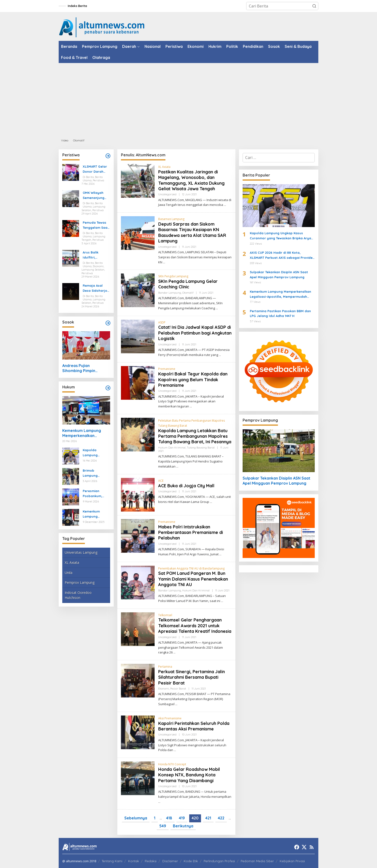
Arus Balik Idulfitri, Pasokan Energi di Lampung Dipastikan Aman (96, 255)
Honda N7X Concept (172, 764)
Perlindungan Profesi (219, 861)
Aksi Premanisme (170, 718)
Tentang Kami (112, 861)
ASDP (162, 322)
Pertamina (165, 667)
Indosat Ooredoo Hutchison (78, 595)
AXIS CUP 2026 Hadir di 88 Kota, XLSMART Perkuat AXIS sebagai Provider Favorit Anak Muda (282, 255)
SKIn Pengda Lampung (173, 276)
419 (182, 818)
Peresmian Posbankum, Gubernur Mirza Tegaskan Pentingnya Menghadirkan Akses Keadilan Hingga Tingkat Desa (95, 494)
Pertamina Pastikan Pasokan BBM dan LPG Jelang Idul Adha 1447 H (280, 314)
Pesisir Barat (178, 689)
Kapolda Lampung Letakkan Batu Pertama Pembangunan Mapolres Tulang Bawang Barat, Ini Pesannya (195, 436)
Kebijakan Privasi (292, 861)
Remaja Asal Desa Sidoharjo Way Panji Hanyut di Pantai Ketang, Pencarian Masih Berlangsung (96, 288)
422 (221, 818)
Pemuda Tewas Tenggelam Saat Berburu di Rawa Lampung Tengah (96, 225)
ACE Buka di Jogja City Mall (186, 486)
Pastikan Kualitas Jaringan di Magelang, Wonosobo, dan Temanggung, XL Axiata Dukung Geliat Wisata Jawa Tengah (191, 180)
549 (163, 826)
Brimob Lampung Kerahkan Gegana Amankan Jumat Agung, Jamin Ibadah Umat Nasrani (96, 473)
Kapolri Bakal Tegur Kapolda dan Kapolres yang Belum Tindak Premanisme (193, 380)
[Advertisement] (188, 99)
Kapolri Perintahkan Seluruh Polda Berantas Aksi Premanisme (194, 726)
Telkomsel (165, 615)
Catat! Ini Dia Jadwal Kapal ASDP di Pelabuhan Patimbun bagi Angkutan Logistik (195, 333)
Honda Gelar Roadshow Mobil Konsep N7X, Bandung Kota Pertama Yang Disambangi (189, 775)
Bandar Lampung (170, 293)
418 (169, 818)
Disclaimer (170, 861)
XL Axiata (72, 562)
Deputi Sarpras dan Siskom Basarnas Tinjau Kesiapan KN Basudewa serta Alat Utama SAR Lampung (192, 232)
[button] (314, 6)
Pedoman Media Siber (257, 861)
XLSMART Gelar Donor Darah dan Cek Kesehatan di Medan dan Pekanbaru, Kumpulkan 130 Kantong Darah (95, 169)
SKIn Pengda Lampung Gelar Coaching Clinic (188, 284)
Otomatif (188, 293)
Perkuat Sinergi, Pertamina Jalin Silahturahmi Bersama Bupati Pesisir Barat (192, 677)
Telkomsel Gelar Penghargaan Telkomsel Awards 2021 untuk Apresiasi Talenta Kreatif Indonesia (195, 626)
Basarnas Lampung (171, 219)
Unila (69, 573)
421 (208, 818)
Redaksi (151, 861)
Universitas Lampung (81, 552)
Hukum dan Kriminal (172, 448)
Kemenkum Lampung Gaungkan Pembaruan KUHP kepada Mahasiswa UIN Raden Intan (95, 514)
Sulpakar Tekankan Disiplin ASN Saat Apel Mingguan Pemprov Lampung (279, 275)
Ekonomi (164, 689)
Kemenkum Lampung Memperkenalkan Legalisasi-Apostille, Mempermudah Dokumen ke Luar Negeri (86, 433)
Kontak (134, 861)
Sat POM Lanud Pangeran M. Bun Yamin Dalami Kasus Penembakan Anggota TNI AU (193, 579)
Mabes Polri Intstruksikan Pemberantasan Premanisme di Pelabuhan (191, 532)
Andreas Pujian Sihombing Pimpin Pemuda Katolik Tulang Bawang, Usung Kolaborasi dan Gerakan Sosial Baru (85, 368)
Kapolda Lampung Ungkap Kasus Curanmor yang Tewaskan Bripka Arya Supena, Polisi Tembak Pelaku (96, 453)
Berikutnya (183, 826)
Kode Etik (191, 861)
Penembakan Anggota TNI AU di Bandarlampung (191, 568)
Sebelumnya (136, 818)
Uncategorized (167, 194)
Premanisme (167, 369)
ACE (161, 481)
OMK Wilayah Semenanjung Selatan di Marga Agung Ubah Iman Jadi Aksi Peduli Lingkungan (95, 196)
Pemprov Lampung (80, 582)
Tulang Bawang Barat (201, 448)
